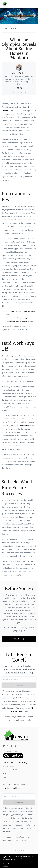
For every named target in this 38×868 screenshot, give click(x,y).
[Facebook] (4, 746)
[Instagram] (15, 746)
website (18, 575)
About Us (6, 777)
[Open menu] (35, 4)
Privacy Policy (19, 850)
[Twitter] (8, 746)
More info (21, 859)
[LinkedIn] (12, 746)
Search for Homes (9, 766)
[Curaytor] (13, 758)
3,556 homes (25, 426)
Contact (6, 781)
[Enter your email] (21, 680)
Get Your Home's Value (11, 770)
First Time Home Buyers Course (14, 784)
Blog (5, 773)
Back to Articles (11, 28)
